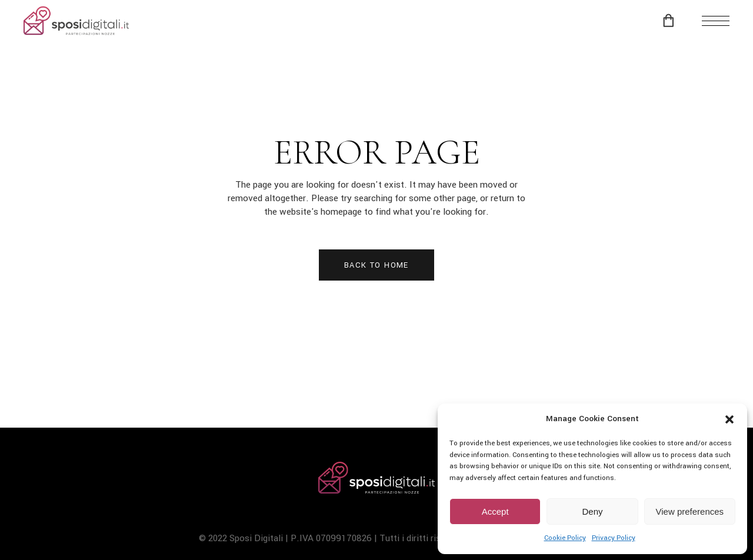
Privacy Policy (614, 538)
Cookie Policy (565, 538)
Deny (592, 511)
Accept (495, 511)
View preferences (690, 511)
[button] (729, 419)
